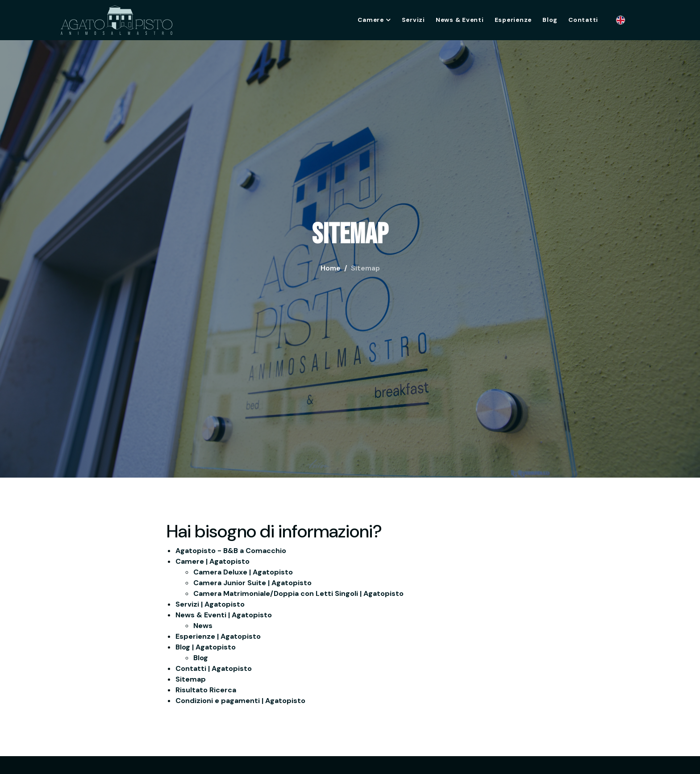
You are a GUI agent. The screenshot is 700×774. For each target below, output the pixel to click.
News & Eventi (460, 20)
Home (331, 268)
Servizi (413, 20)
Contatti (583, 20)
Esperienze (513, 20)
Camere (374, 20)
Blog (550, 20)
